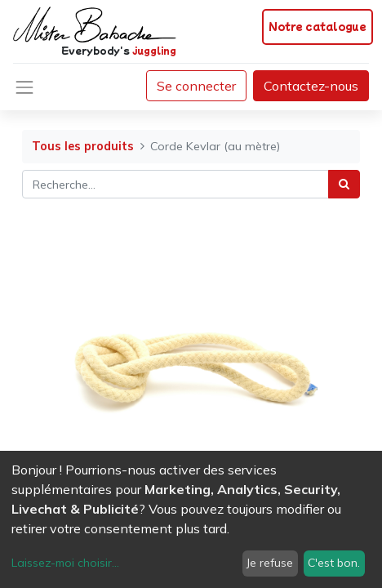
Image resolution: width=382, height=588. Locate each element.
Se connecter (196, 86)
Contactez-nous (311, 86)
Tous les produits (83, 146)
